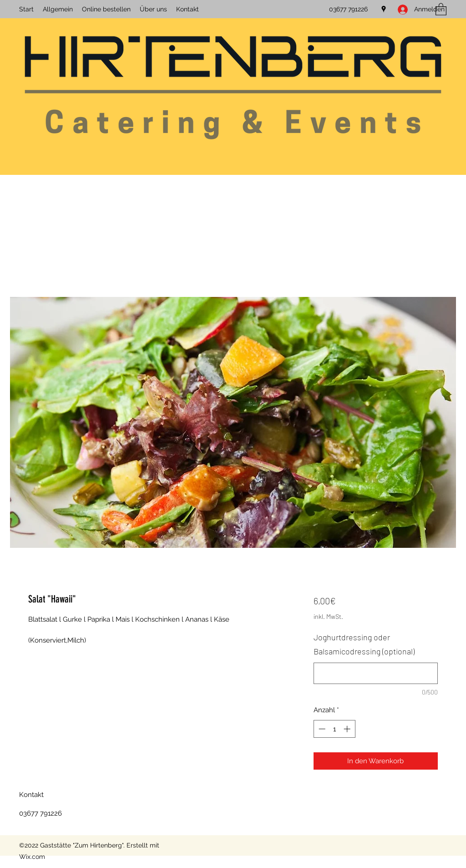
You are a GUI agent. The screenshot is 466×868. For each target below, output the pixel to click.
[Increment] (348, 729)
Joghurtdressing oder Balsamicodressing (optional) (364, 644)
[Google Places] (384, 9)
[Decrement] (321, 729)
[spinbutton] (334, 729)
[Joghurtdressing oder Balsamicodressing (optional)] (376, 673)
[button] (441, 9)
